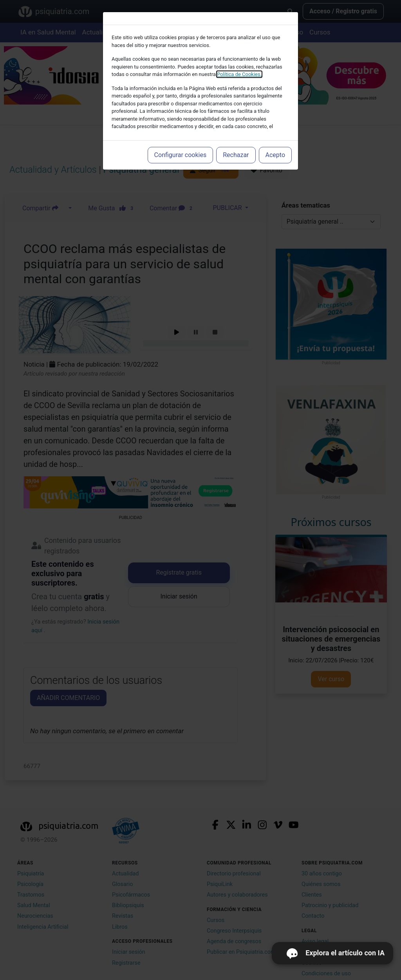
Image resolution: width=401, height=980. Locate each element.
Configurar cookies (181, 155)
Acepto (275, 155)
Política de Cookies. (239, 74)
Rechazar (236, 155)
